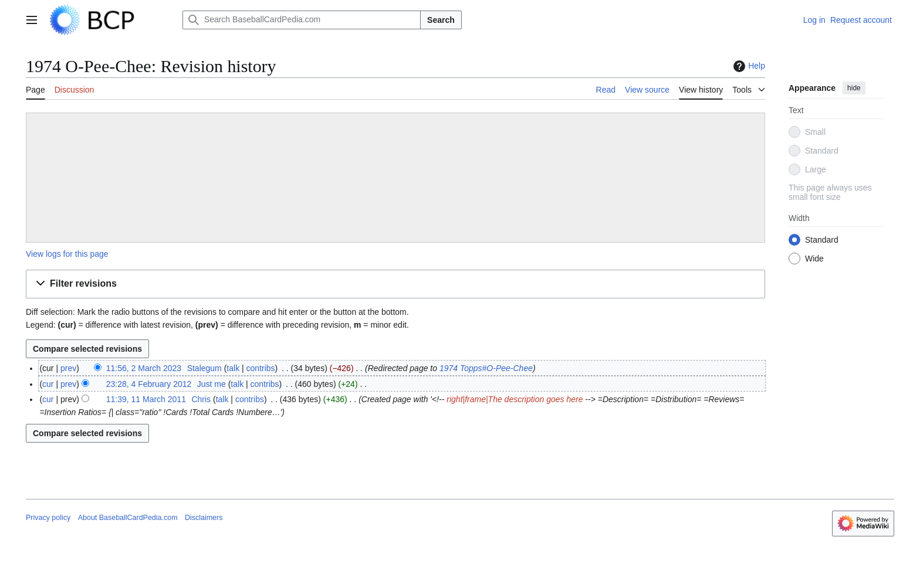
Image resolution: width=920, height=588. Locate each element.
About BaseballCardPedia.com (128, 518)
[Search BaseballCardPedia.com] (302, 20)
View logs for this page (67, 254)
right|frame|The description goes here (515, 399)
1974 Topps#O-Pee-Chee (486, 368)
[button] (395, 284)
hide (854, 88)
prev (68, 368)
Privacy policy (48, 518)
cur (48, 384)
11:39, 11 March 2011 (146, 399)
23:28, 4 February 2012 (149, 384)
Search (441, 20)
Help (748, 66)
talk (233, 368)
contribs (261, 368)
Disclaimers (204, 518)
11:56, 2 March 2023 (144, 368)
